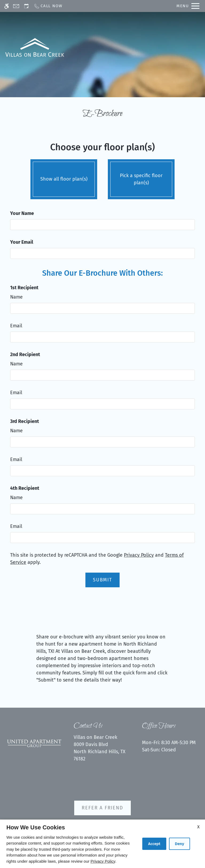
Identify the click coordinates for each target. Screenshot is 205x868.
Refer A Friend (102, 808)
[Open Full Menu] (188, 6)
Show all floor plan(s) (64, 178)
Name (16, 297)
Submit (102, 580)
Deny (180, 844)
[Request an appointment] (26, 6)
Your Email (22, 242)
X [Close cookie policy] (198, 827)
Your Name (22, 213)
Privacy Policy (139, 555)
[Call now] (48, 6)
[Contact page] (16, 6)
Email (16, 326)
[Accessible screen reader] (7, 6)
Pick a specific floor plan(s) (141, 178)
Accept (154, 844)
